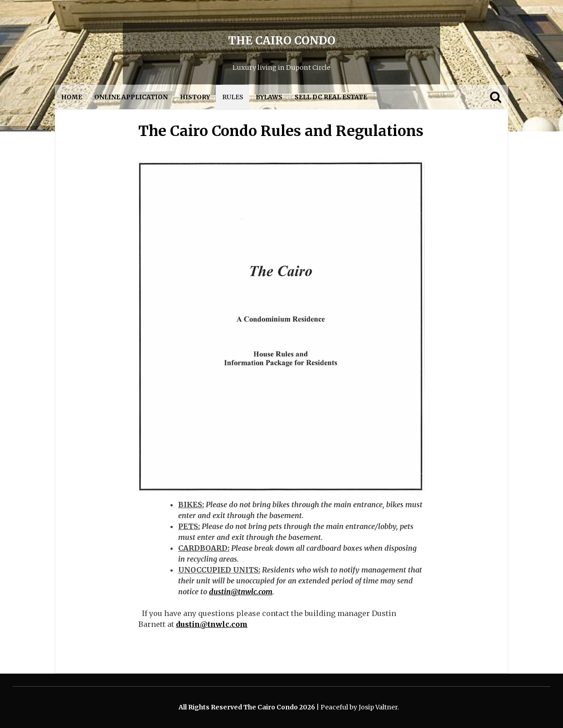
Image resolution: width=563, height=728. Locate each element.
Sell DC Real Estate (331, 97)
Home (72, 97)
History (195, 97)
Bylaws (269, 97)
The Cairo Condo (282, 41)
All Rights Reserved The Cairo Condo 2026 (248, 707)
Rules (233, 97)
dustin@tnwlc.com (241, 592)
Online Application (131, 97)
